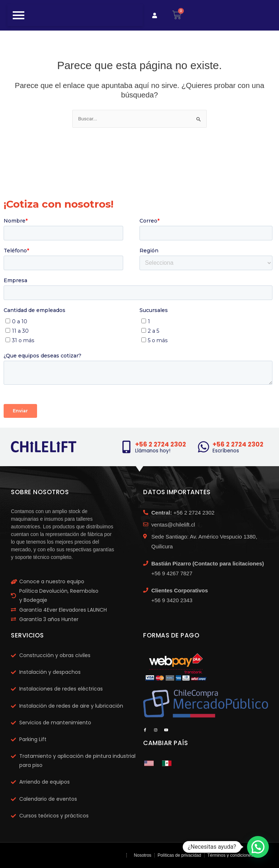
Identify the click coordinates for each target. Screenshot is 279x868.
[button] (258, 847)
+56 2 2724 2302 (161, 444)
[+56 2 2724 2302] (126, 447)
